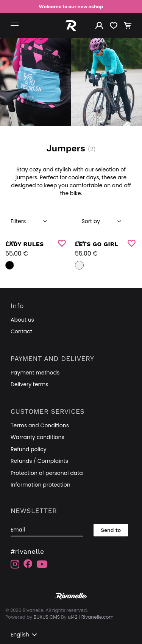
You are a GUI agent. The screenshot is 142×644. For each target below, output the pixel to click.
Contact (21, 331)
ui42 (73, 617)
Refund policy (29, 449)
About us (22, 320)
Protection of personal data (47, 473)
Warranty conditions (37, 437)
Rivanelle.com (98, 617)
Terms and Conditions (40, 425)
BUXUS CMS (47, 617)
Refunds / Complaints (39, 461)
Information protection (41, 485)
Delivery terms (30, 384)
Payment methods (35, 373)
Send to (111, 530)
